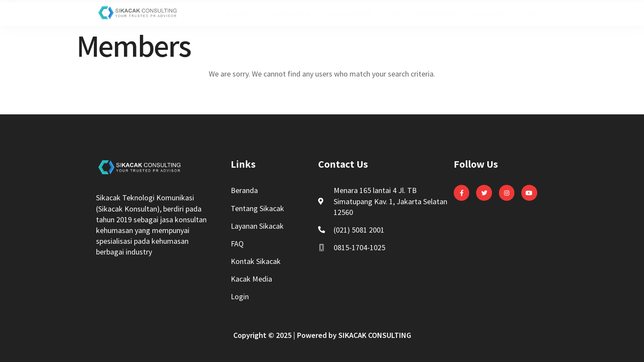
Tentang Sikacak (288, 14)
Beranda (238, 14)
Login (532, 14)
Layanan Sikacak (349, 14)
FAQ (394, 14)
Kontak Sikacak (437, 14)
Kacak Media (491, 14)
